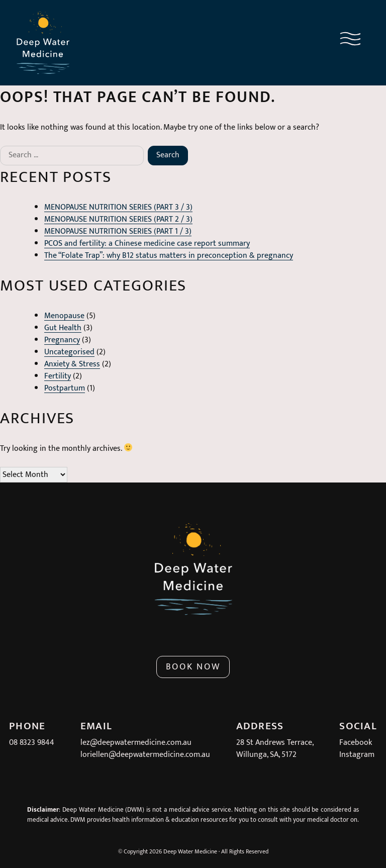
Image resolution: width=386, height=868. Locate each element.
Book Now (193, 667)
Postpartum (65, 388)
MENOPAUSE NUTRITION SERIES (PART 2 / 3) (118, 219)
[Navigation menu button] (350, 41)
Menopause (64, 316)
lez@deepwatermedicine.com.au (136, 743)
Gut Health (63, 328)
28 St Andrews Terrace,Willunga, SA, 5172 (275, 749)
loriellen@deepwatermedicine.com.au (145, 755)
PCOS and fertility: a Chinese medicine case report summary (147, 244)
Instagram (357, 755)
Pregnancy (62, 340)
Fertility (58, 376)
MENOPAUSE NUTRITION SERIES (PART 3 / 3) (118, 207)
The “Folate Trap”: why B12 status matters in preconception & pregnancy (169, 256)
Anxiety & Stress (72, 364)
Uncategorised (69, 352)
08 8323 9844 (32, 743)
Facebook (356, 743)
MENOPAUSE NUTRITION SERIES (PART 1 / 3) (118, 231)
